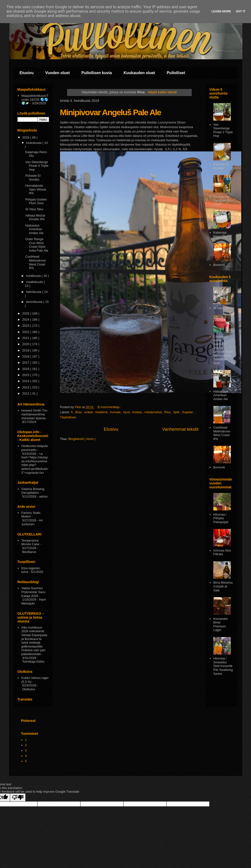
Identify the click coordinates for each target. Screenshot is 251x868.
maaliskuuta (35, 282)
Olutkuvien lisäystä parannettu (35, 448)
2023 (26, 326)
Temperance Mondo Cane (30, 542)
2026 (26, 137)
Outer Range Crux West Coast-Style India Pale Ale (37, 245)
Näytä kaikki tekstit (162, 92)
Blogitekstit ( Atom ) (82, 439)
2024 (26, 320)
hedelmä (102, 412)
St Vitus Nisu (34, 209)
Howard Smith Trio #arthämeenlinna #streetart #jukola (34, 414)
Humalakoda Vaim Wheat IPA (36, 189)
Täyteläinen (68, 417)
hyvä (127, 412)
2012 (26, 393)
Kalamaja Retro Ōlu (220, 234)
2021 (26, 338)
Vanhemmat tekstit (180, 429)
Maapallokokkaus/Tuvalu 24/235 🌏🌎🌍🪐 (35, 99)
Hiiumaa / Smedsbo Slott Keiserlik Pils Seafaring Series (223, 666)
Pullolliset (176, 73)
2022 (26, 332)
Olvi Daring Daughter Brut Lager (223, 200)
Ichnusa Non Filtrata (222, 552)
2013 (26, 387)
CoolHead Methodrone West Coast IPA (35, 262)
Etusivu (27, 73)
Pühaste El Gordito (33, 178)
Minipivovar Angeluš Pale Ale (111, 112)
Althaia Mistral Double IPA (35, 217)
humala (116, 412)
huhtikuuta (34, 276)
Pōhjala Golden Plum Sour (36, 201)
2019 (26, 350)
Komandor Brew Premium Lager (221, 624)
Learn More (221, 11)
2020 (26, 344)
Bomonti (219, 265)
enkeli (89, 412)
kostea (138, 412)
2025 (26, 313)
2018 (26, 356)
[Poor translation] (18, 797)
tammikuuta (35, 302)
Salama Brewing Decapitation (33, 491)
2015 (26, 375)
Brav (79, 412)
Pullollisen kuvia (97, 73)
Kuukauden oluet (139, 73)
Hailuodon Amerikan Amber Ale (34, 229)
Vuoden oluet (57, 73)
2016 (26, 369)
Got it (241, 11)
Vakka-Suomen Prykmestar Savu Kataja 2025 (33, 592)
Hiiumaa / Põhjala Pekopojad (221, 518)
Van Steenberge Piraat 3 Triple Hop (37, 166)
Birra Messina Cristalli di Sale (223, 586)
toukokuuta (34, 143)
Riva (168, 412)
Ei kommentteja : (110, 407)
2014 (26, 381)
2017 (26, 363)
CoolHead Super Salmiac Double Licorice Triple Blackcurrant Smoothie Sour (223, 350)
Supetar (188, 412)
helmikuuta (34, 292)
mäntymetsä (153, 412)
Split (177, 412)
